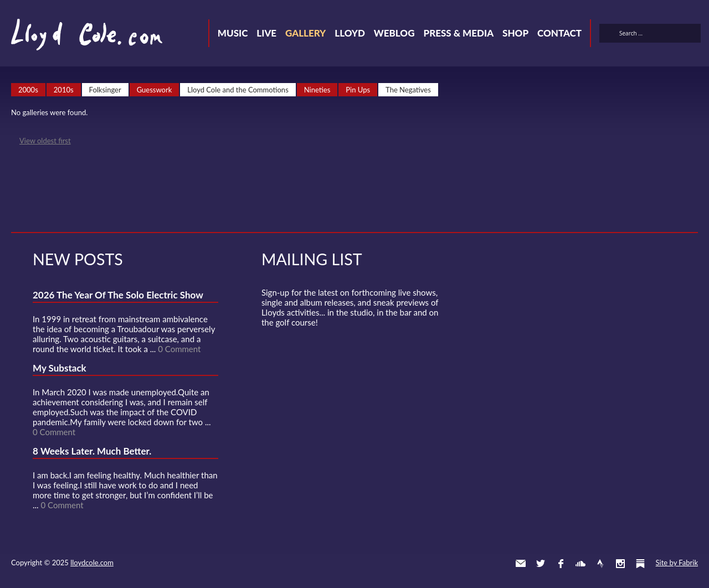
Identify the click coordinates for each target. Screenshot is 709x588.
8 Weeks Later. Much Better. (92, 451)
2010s (64, 90)
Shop (515, 33)
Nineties (317, 90)
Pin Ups (358, 90)
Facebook (561, 564)
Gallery (305, 33)
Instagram (620, 564)
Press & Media (458, 33)
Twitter (541, 564)
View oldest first (45, 141)
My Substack (60, 368)
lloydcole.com (92, 563)
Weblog (394, 33)
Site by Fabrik (677, 563)
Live (266, 33)
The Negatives (408, 90)
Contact (559, 33)
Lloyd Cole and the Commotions (238, 90)
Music (233, 33)
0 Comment (179, 349)
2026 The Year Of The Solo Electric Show (118, 295)
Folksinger (105, 90)
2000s (28, 90)
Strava (600, 564)
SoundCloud (580, 564)
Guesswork (155, 90)
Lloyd (350, 33)
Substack (640, 564)
